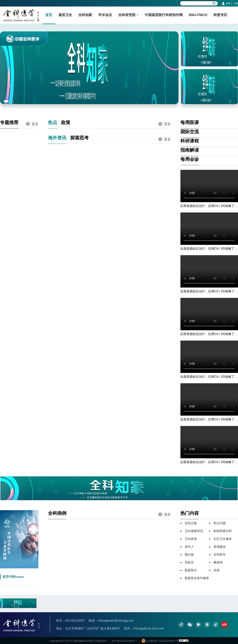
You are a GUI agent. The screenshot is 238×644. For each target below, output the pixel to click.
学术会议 (105, 15)
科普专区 (220, 15)
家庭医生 (191, 570)
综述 (217, 570)
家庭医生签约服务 (197, 578)
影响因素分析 (223, 531)
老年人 (189, 547)
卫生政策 (191, 539)
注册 (236, 3)
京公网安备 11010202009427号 (160, 641)
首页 (49, 15)
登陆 (228, 3)
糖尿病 (218, 562)
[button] (6, 101)
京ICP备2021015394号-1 (124, 641)
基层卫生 (65, 15)
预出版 (189, 555)
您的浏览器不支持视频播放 (209, 186)
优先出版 (191, 523)
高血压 (189, 562)
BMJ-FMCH (198, 15)
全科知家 (85, 15)
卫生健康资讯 (194, 531)
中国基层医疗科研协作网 (164, 15)
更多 (32, 124)
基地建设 (220, 547)
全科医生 (220, 555)
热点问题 (220, 523)
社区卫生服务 (223, 539)
